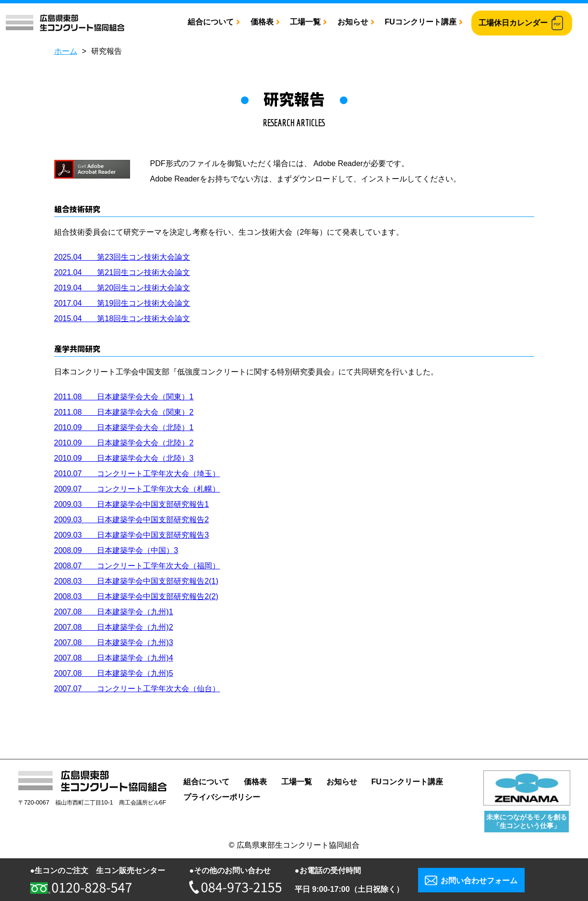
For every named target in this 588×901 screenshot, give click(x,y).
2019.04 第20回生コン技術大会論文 (122, 288)
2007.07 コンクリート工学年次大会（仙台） (137, 689)
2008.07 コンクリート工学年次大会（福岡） (137, 566)
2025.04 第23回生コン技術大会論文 (122, 257)
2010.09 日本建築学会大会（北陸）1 (124, 427)
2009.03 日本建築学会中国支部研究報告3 (132, 535)
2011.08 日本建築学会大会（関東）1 (124, 397)
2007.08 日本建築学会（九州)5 (114, 673)
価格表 (262, 22)
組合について (211, 22)
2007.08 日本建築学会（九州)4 (114, 658)
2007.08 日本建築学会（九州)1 (114, 612)
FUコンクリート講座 (420, 22)
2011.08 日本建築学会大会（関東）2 (124, 412)
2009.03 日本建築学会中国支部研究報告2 (132, 520)
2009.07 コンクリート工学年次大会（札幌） (137, 489)
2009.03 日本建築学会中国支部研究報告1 (132, 504)
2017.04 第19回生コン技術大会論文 (122, 303)
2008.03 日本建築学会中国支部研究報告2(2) (136, 596)
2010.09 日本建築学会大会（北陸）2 (124, 443)
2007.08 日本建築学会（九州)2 (114, 627)
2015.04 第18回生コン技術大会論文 (122, 318)
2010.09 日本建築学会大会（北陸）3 (124, 458)
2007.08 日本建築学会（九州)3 (114, 643)
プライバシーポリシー (222, 797)
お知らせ (353, 22)
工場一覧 (305, 22)
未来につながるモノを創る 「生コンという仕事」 (527, 821)
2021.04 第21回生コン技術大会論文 (122, 272)
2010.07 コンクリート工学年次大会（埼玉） (137, 474)
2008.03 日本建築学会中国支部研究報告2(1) (136, 581)
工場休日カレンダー (513, 23)
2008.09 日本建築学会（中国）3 (116, 550)
